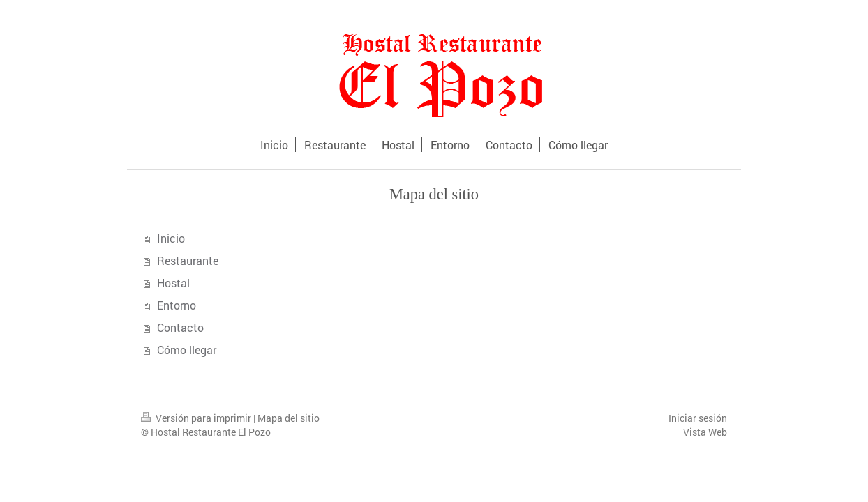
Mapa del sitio (289, 418)
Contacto (180, 327)
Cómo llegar (187, 350)
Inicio (171, 238)
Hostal (173, 283)
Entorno (177, 305)
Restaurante (188, 260)
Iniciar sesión (698, 418)
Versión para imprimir (197, 418)
